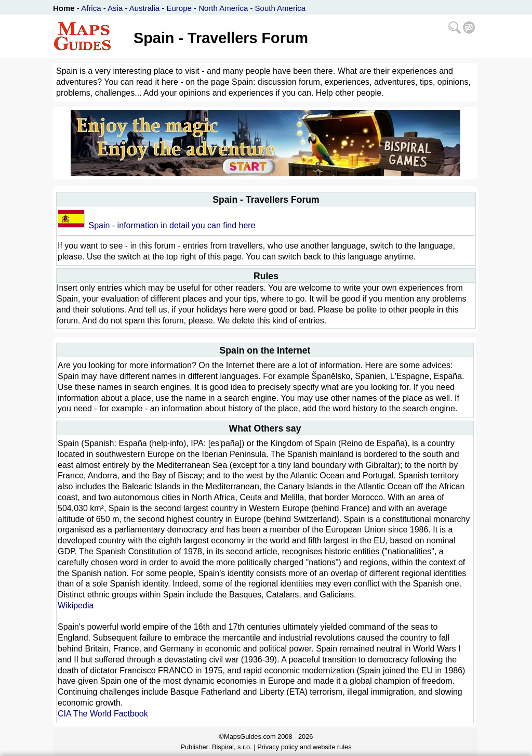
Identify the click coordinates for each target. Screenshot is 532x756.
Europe (179, 8)
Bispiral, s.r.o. (232, 747)
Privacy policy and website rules (304, 747)
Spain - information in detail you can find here (172, 225)
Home (64, 8)
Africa (91, 8)
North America (223, 8)
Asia (115, 8)
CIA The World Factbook (103, 714)
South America (281, 8)
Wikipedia (76, 605)
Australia (144, 8)
